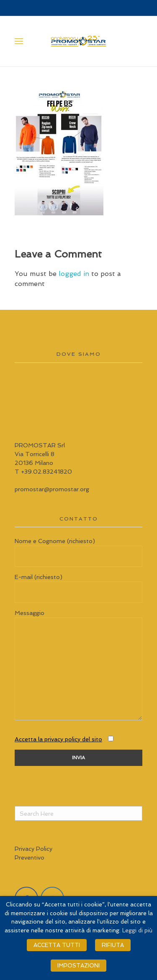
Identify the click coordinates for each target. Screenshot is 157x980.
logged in (75, 274)
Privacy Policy (33, 849)
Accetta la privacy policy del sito (58, 739)
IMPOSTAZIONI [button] (78, 966)
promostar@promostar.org (52, 489)
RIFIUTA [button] (113, 945)
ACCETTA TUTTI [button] (57, 945)
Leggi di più (137, 930)
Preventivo (30, 857)
